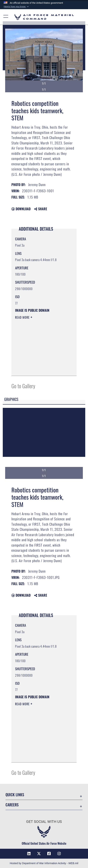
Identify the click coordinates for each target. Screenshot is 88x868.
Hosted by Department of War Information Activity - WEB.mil (44, 863)
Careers (12, 805)
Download (21, 209)
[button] (17, 7)
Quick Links (15, 795)
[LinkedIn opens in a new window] (29, 854)
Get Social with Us (44, 822)
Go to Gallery (23, 386)
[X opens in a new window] (39, 854)
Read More (23, 317)
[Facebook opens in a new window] (49, 854)
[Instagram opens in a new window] (59, 854)
